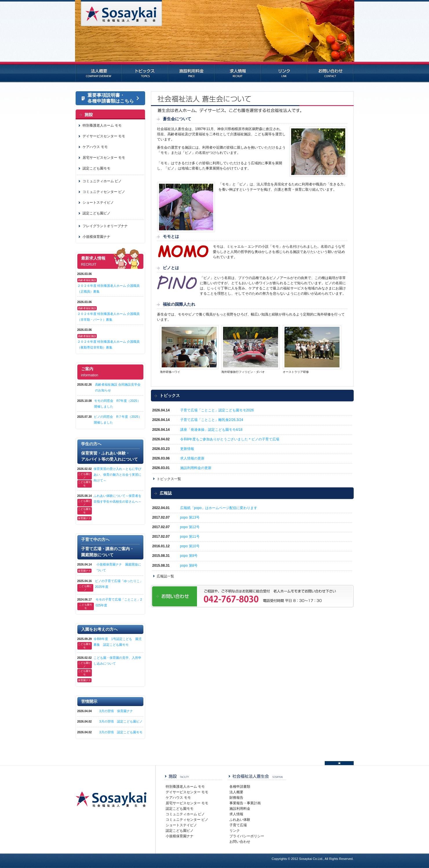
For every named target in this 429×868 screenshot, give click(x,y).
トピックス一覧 (169, 479)
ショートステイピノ (98, 203)
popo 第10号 (190, 546)
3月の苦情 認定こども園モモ (121, 732)
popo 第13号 (190, 517)
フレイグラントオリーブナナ (105, 226)
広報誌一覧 (165, 576)
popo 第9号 (189, 556)
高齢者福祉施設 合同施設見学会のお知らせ (118, 387)
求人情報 (238, 72)
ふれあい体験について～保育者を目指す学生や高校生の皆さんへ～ (118, 499)
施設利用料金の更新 (196, 468)
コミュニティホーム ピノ (102, 181)
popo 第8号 (189, 566)
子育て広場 (238, 825)
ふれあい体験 (240, 820)
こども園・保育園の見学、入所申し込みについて (117, 661)
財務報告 (236, 798)
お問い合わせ (331, 72)
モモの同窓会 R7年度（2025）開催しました (117, 404)
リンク (284, 72)
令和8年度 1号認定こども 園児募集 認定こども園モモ (118, 642)
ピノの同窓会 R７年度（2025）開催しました (118, 420)
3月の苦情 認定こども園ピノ (121, 721)
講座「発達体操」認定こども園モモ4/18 (211, 430)
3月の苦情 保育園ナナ (116, 711)
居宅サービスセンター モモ (104, 158)
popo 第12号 (190, 527)
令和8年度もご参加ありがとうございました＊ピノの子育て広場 (232, 439)
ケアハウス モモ (95, 147)
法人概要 (99, 72)
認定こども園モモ (96, 168)
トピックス (145, 72)
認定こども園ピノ (96, 213)
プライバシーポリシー (247, 836)
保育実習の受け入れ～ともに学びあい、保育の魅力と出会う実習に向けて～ (118, 475)
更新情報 (187, 449)
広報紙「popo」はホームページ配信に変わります (219, 508)
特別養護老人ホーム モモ (102, 125)
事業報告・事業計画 (245, 803)
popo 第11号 (190, 537)
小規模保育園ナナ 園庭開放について (119, 567)
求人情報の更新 (192, 458)
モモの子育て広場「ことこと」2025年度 (119, 602)
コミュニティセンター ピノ (104, 192)
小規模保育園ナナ (96, 237)
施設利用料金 (191, 72)
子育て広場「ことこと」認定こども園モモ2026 (217, 410)
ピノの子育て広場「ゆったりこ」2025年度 (119, 584)
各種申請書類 (240, 787)
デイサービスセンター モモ (104, 136)
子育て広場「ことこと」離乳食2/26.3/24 (212, 420)
